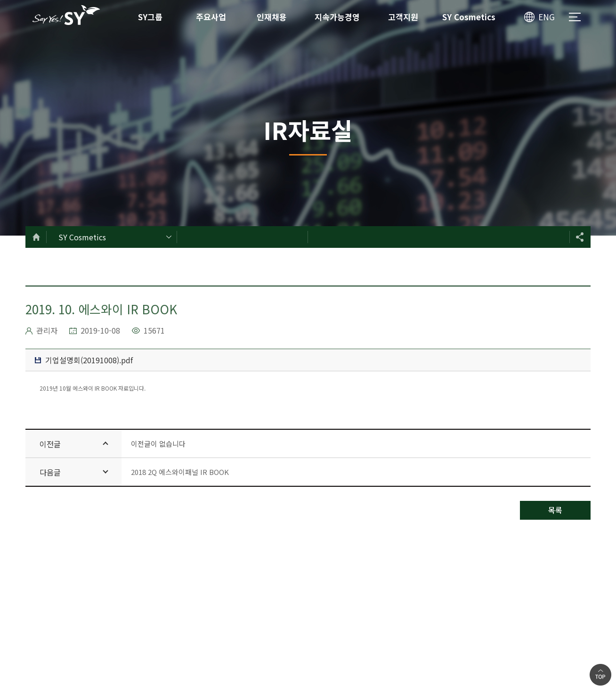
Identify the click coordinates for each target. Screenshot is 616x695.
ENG (547, 17)
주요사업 (211, 17)
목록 (555, 510)
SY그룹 (150, 17)
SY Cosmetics (469, 17)
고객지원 (403, 17)
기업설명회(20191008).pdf (84, 360)
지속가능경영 (337, 17)
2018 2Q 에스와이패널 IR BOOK (180, 472)
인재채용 (272, 17)
